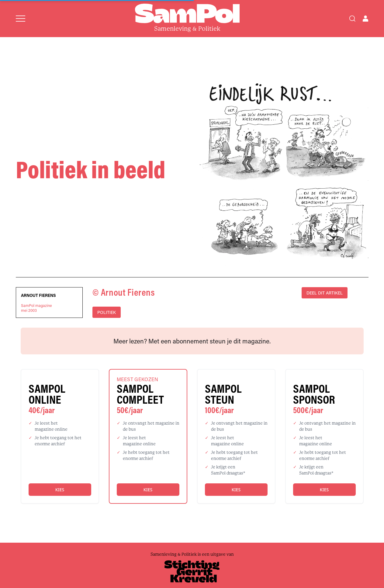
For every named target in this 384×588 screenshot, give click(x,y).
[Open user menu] (365, 19)
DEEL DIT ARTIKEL (325, 293)
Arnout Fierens (38, 295)
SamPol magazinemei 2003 (36, 308)
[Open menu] (21, 19)
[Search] (352, 19)
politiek (107, 312)
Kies (60, 490)
